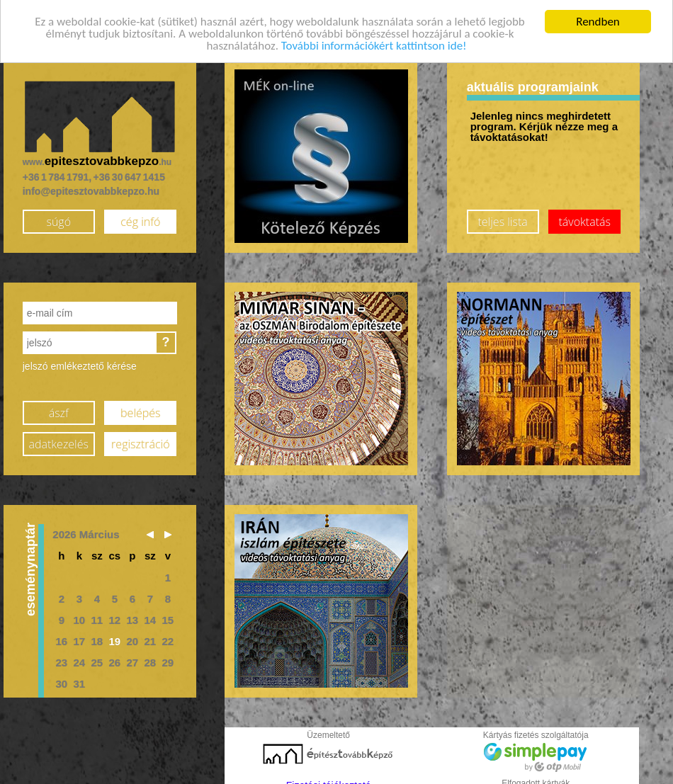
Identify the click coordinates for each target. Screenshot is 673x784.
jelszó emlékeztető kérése (80, 361)
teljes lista (502, 216)
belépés (140, 407)
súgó (58, 216)
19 (114, 636)
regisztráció (140, 438)
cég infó (140, 216)
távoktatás (585, 216)
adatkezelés (59, 438)
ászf (59, 407)
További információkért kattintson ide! (374, 41)
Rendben (598, 17)
